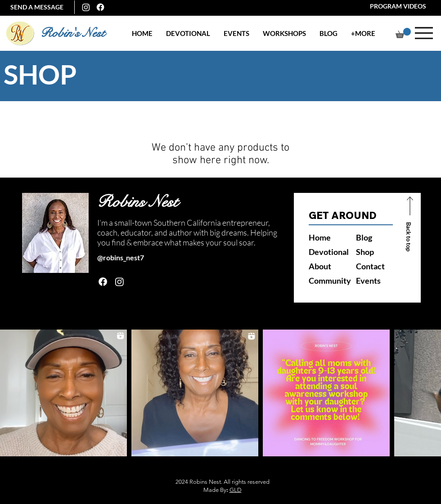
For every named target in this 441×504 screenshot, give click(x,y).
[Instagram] (86, 7)
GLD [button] (236, 490)
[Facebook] (100, 7)
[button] (236, 33)
